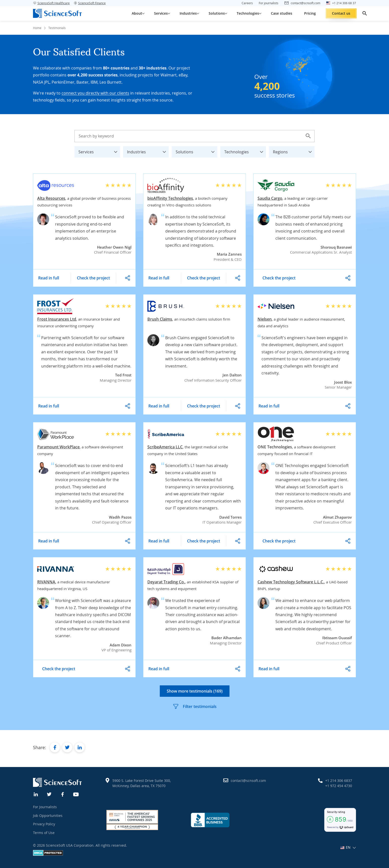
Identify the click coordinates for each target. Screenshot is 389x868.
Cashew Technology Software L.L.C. (291, 582)
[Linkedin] (36, 794)
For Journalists (45, 807)
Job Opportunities (48, 816)
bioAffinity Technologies (170, 198)
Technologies (245, 150)
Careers (247, 3)
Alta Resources (51, 198)
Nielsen (265, 319)
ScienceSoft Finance (90, 3)
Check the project (93, 278)
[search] (365, 13)
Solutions (196, 150)
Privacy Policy (44, 824)
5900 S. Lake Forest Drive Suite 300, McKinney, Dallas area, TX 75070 (142, 783)
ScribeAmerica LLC (165, 447)
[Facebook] (63, 794)
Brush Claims (160, 319)
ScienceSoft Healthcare (51, 3)
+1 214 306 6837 (339, 781)
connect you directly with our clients (95, 93)
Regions (294, 150)
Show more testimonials (195, 691)
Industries (148, 150)
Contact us (341, 13)
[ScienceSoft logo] (57, 13)
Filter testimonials (195, 706)
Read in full (49, 278)
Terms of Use (44, 833)
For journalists (269, 3)
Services (99, 150)
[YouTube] (76, 794)
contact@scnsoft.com (248, 781)
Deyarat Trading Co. (166, 582)
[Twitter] (49, 794)
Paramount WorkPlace (58, 447)
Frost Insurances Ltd (57, 319)
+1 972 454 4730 (339, 786)
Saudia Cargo (270, 198)
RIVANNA (46, 582)
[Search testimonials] (194, 136)
